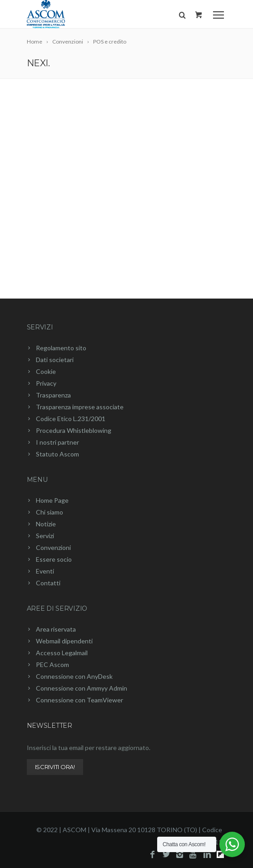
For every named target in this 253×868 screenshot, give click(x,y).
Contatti (48, 583)
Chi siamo (50, 512)
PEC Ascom (52, 664)
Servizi (40, 327)
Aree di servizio (57, 608)
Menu (37, 480)
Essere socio (54, 559)
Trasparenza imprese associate (80, 407)
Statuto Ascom (57, 454)
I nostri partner (57, 442)
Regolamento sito (61, 348)
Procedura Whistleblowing (74, 430)
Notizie (46, 524)
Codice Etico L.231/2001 (71, 419)
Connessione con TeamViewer (79, 700)
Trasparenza (53, 395)
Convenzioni (53, 547)
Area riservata (56, 629)
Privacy (46, 383)
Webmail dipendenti (64, 641)
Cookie (46, 371)
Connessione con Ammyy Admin (82, 688)
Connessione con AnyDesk (74, 676)
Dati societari (55, 360)
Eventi (45, 571)
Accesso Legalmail (62, 653)
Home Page (52, 500)
